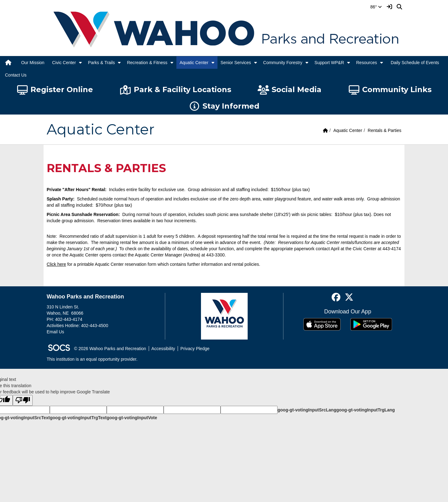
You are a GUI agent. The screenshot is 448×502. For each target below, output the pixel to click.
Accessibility (163, 349)
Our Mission (33, 63)
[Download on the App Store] (322, 324)
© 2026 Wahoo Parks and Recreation (110, 349)
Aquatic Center (194, 63)
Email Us (55, 332)
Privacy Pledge (195, 349)
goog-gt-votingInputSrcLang (307, 410)
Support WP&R (329, 63)
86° (376, 7)
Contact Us (16, 75)
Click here (56, 264)
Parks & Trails (101, 63)
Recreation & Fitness (147, 63)
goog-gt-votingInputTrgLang (366, 410)
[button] (80, 63)
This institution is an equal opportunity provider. (92, 359)
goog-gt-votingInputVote (132, 418)
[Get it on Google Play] (371, 324)
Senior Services (236, 63)
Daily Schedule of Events (415, 63)
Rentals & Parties (385, 130)
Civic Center (64, 63)
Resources (367, 63)
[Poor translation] (23, 400)
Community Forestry (283, 63)
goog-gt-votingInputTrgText (78, 418)
